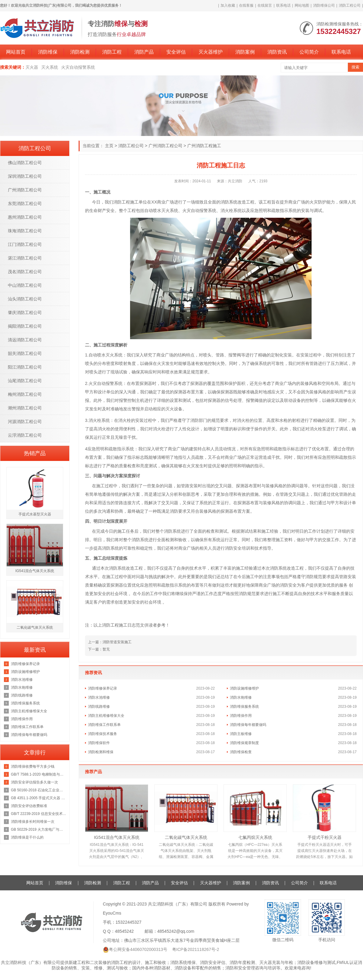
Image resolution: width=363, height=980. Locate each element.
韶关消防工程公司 (25, 353)
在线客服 (246, 5)
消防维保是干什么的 (27, 837)
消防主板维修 (241, 734)
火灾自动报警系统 (78, 67)
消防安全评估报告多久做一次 (34, 782)
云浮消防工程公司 (25, 435)
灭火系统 (50, 67)
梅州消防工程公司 (25, 394)
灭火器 (32, 67)
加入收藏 (228, 5)
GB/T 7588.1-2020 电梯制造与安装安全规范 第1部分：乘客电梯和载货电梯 (39, 774)
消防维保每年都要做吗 (248, 725)
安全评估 (176, 52)
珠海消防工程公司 (25, 231)
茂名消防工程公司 (25, 272)
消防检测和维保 (101, 752)
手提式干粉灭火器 (325, 837)
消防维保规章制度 (244, 743)
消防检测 (80, 52)
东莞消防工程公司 (25, 204)
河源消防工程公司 (25, 422)
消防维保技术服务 (103, 734)
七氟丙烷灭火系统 (255, 837)
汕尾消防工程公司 (25, 381)
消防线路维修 (99, 707)
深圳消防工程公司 (25, 176)
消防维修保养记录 (103, 688)
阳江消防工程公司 (25, 367)
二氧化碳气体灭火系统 (186, 837)
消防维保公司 (324, 5)
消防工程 (112, 52)
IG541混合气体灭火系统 (116, 837)
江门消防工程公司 (25, 244)
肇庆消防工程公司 (25, 313)
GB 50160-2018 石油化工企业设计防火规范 (39, 790)
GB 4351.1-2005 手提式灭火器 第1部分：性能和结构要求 (39, 798)
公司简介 (309, 52)
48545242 (124, 931)
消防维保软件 (99, 743)
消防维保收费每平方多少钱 (33, 766)
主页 (109, 146)
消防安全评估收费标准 (29, 806)
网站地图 (302, 5)
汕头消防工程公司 (25, 299)
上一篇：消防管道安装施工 (110, 642)
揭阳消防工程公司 (25, 326)
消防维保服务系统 (244, 707)
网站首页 (16, 52)
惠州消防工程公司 (25, 217)
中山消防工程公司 (25, 285)
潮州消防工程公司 (25, 408)
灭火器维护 (211, 52)
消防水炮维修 (241, 697)
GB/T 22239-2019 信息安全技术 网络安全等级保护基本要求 (39, 814)
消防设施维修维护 (244, 688)
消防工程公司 (350, 5)
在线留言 (265, 5)
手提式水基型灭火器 (35, 514)
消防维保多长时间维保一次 (33, 822)
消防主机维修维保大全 (106, 716)
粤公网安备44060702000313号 (138, 949)
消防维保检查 (241, 752)
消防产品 (144, 52)
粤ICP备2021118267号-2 (196, 949)
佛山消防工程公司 (25, 163)
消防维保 (48, 52)
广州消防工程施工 (204, 146)
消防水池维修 (99, 697)
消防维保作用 (241, 716)
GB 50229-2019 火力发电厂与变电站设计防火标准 (39, 829)
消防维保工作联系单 (104, 725)
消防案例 (245, 52)
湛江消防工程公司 (25, 258)
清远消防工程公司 (25, 340)
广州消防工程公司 (165, 146)
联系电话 (283, 5)
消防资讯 (277, 52)
